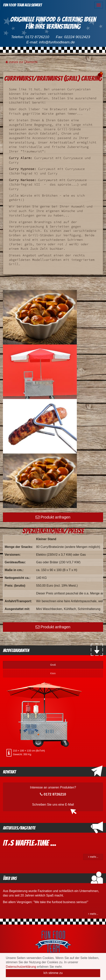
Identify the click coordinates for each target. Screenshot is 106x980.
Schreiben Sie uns (53, 805)
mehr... (93, 857)
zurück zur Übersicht (21, 62)
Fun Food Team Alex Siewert (22, 5)
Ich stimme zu (53, 973)
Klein (53, 673)
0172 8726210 (37, 37)
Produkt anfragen (53, 517)
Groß (53, 665)
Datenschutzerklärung (21, 967)
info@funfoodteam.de (57, 42)
